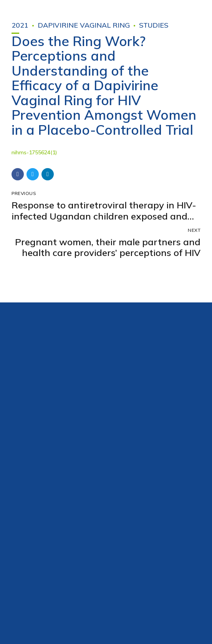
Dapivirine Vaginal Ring (84, 25)
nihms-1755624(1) (34, 152)
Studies (154, 25)
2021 (20, 25)
